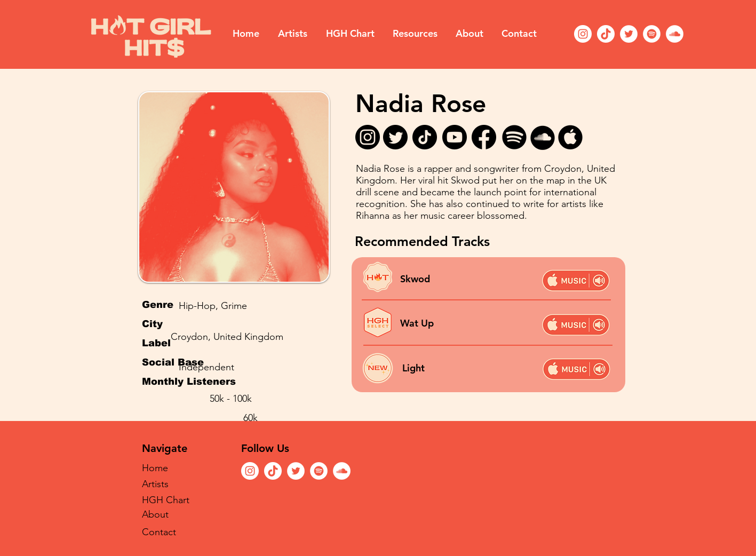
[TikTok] (606, 34)
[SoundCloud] (675, 34)
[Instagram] (583, 34)
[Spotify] (652, 34)
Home (155, 468)
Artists (155, 484)
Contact (159, 532)
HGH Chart (166, 500)
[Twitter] (629, 34)
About (155, 514)
